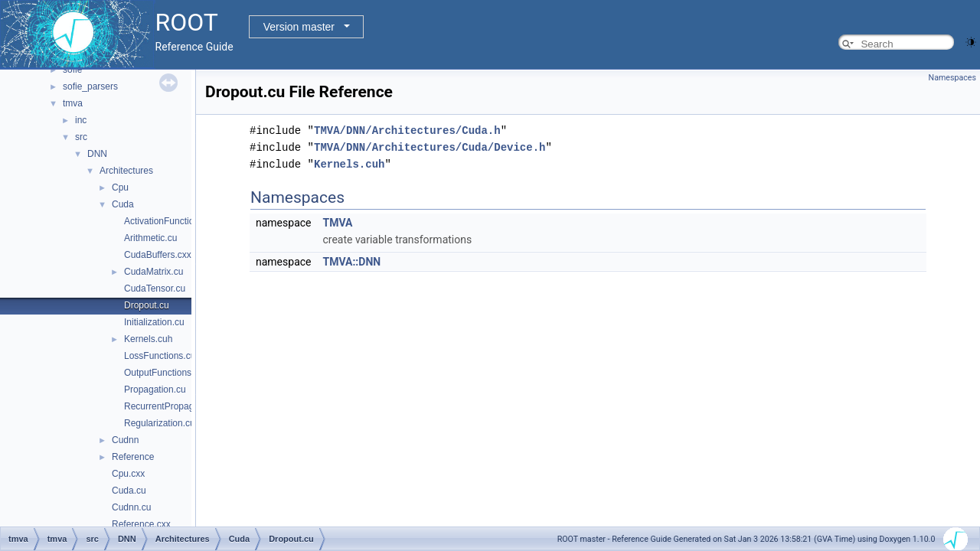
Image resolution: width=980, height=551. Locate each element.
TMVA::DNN (351, 262)
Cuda (123, 204)
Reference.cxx (141, 524)
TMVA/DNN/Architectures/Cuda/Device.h (430, 147)
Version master (299, 27)
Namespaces (952, 78)
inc (81, 120)
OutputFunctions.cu (164, 373)
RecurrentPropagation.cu (175, 406)
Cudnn (125, 440)
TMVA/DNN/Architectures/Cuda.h (407, 130)
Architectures (126, 171)
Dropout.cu (147, 305)
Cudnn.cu (131, 507)
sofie (72, 70)
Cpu (120, 187)
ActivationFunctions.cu (170, 221)
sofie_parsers (90, 86)
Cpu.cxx (128, 474)
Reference (133, 457)
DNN (97, 154)
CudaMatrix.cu (154, 272)
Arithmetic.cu (150, 238)
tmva (73, 103)
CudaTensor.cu (155, 289)
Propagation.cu (155, 390)
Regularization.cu (160, 423)
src (81, 137)
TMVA (337, 223)
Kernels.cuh (148, 339)
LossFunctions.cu (160, 356)
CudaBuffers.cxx (158, 255)
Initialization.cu (154, 322)
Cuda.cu (129, 491)
